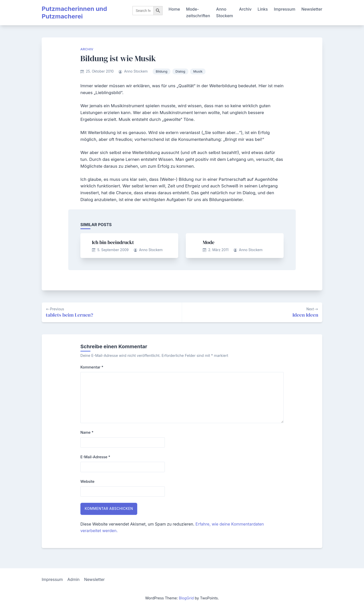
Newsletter (312, 9)
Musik (198, 71)
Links (263, 9)
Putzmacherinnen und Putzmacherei (74, 13)
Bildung (162, 71)
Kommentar (92, 367)
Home (174, 9)
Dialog (180, 71)
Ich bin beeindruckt (113, 242)
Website (87, 481)
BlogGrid (186, 598)
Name (87, 432)
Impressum (285, 9)
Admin (74, 579)
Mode (209, 242)
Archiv (245, 9)
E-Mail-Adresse (95, 457)
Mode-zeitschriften (198, 12)
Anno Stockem (225, 12)
